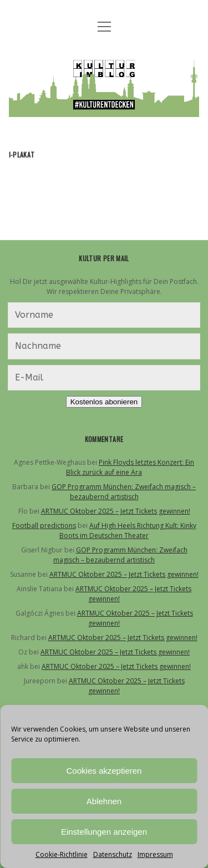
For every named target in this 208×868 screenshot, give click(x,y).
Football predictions (44, 526)
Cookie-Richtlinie (62, 854)
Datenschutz (113, 854)
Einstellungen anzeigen (104, 832)
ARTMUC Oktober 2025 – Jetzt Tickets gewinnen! (116, 511)
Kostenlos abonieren (104, 402)
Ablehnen (104, 801)
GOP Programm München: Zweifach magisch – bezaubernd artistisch (124, 492)
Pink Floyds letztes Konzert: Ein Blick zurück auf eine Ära (130, 467)
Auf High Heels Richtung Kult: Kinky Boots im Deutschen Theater (128, 531)
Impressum (155, 854)
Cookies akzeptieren (104, 771)
